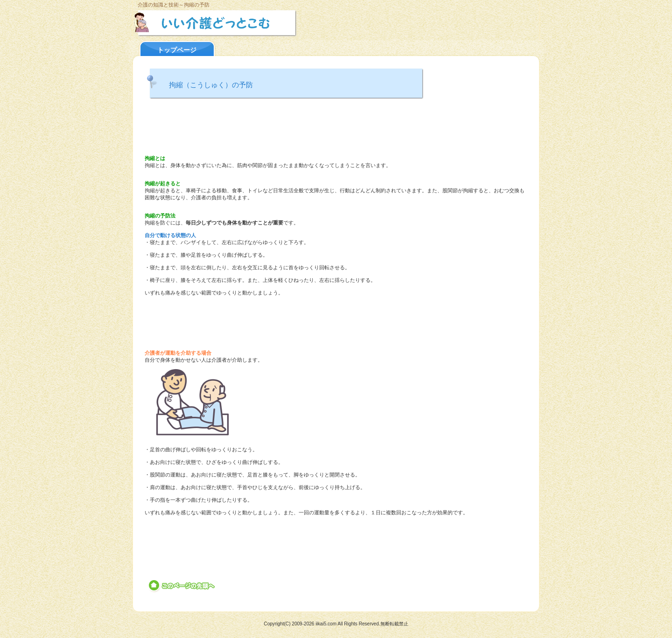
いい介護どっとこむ (239, 23)
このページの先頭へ (182, 586)
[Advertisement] (336, 128)
